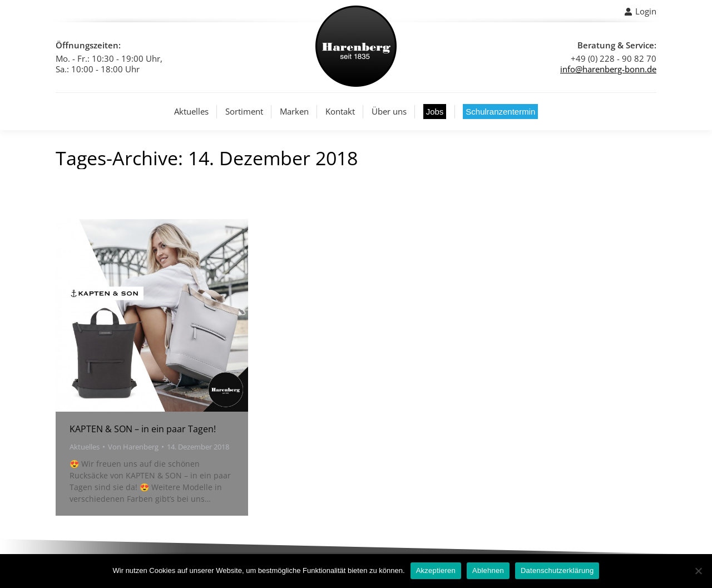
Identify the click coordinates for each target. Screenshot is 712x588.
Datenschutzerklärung (557, 570)
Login (640, 11)
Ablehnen (488, 570)
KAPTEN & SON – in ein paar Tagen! (143, 429)
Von (133, 447)
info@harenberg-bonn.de (608, 69)
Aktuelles (85, 447)
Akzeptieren (436, 570)
